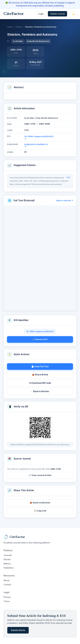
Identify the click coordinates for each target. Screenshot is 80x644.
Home (10, 27)
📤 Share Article (40, 374)
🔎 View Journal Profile (40, 475)
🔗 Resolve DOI (40, 339)
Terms (7, 601)
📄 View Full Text (40, 366)
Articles (19, 27)
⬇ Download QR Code (40, 383)
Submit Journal (57, 14)
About (6, 580)
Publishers (9, 567)
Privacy (7, 597)
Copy (68, 177)
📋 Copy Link (40, 510)
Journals (8, 555)
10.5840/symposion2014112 (39, 137)
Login (41, 14)
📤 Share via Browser (40, 502)
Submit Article (18, 630)
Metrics (7, 563)
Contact (7, 584)
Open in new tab (64, 200)
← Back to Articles (40, 391)
